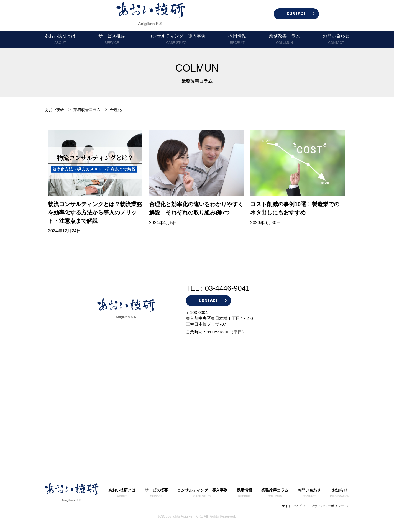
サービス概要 (112, 40)
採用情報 (237, 40)
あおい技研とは (60, 40)
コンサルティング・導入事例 (177, 40)
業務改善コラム (285, 40)
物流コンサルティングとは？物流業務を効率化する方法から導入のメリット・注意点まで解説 (95, 212)
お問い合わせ (336, 40)
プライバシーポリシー (330, 506)
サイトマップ (294, 506)
